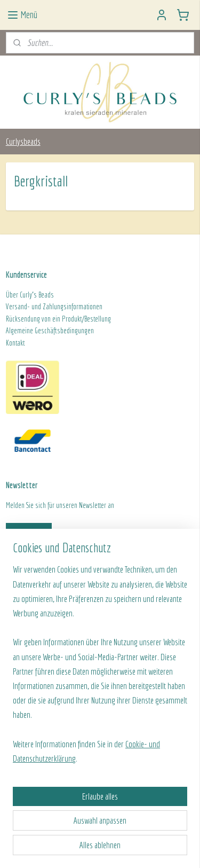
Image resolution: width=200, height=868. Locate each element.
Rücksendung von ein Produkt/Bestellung (58, 319)
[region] (100, 668)
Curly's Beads (37, 295)
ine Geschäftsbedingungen (59, 331)
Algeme (15, 331)
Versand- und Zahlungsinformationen (54, 307)
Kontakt (15, 343)
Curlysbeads (23, 141)
